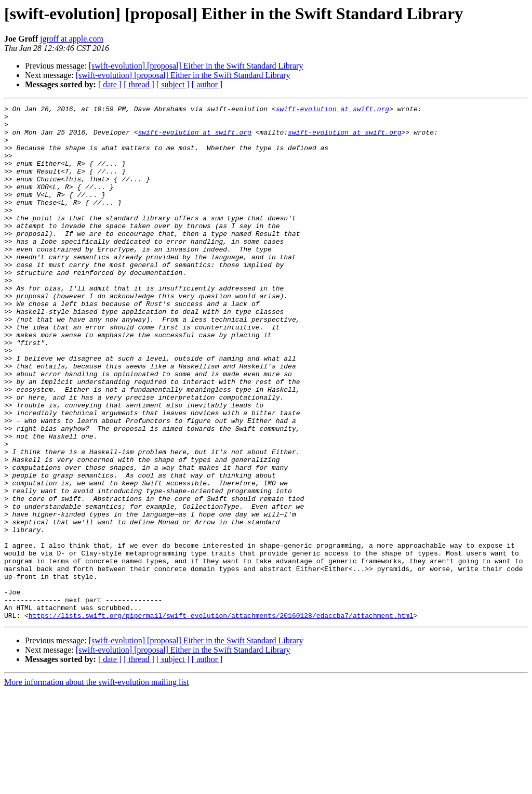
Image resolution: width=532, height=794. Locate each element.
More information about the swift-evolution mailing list (97, 785)
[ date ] (110, 84)
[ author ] (207, 84)
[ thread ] (139, 84)
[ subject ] (173, 84)
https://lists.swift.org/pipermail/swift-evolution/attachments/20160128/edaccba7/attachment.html (221, 718)
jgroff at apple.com (72, 39)
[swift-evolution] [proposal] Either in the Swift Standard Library (196, 66)
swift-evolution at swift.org (332, 110)
